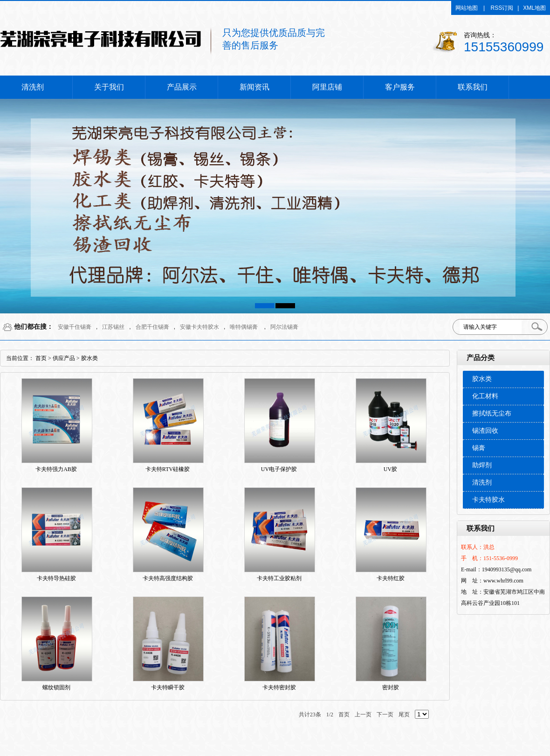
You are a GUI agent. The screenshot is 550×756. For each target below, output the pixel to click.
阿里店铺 (327, 87)
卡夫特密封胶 (279, 687)
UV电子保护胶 (279, 469)
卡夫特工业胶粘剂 (279, 578)
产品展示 (182, 87)
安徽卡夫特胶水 (199, 327)
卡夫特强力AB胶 (56, 469)
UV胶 (390, 469)
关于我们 (109, 87)
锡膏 (479, 448)
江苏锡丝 (113, 327)
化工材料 (485, 396)
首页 (41, 358)
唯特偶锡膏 (244, 327)
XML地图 (534, 8)
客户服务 (400, 87)
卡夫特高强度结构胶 (168, 578)
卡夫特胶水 (488, 500)
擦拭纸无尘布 (492, 413)
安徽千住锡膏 (75, 327)
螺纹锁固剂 (56, 687)
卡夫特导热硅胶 (56, 578)
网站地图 (467, 8)
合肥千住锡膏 (152, 327)
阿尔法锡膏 (284, 327)
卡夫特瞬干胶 (168, 687)
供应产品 (64, 358)
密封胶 (391, 687)
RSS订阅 (502, 8)
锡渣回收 (485, 431)
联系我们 (473, 87)
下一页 (385, 714)
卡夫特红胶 (391, 578)
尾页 (404, 714)
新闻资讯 (254, 87)
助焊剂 (482, 465)
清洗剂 (33, 87)
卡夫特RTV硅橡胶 (168, 469)
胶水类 (482, 379)
